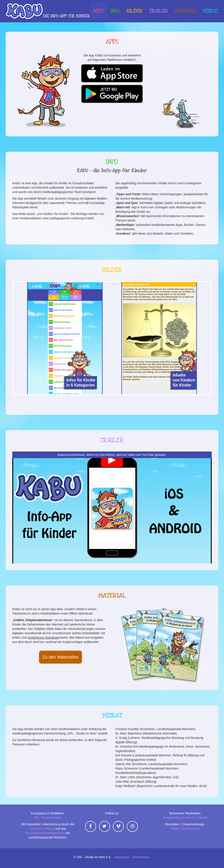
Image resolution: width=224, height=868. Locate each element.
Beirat (211, 12)
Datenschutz (141, 857)
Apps (98, 12)
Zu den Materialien (60, 657)
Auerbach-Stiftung (42, 829)
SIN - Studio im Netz (48, 818)
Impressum (122, 857)
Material (185, 12)
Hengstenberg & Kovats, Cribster (185, 818)
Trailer (159, 12)
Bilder (135, 12)
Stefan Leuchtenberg (185, 829)
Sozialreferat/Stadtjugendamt (45, 833)
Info (115, 12)
